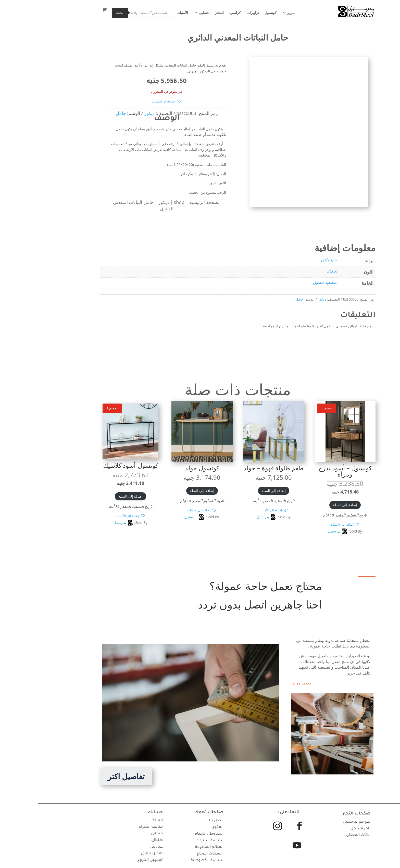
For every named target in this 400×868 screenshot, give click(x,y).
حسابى (166, 14)
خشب (294, 283)
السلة (120, 821)
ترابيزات (215, 14)
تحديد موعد (264, 683)
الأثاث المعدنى (321, 835)
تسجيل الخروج (112, 860)
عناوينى (119, 847)
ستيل (280, 283)
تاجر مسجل (323, 829)
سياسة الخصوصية (169, 861)
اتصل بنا (178, 821)
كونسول (233, 14)
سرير (254, 14)
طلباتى (119, 840)
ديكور (126, 202)
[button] (129, 102)
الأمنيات (145, 14)
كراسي (198, 14)
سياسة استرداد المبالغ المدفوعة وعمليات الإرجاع (172, 847)
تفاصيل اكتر (88, 776)
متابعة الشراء (113, 827)
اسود (294, 272)
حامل (262, 299)
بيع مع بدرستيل (319, 822)
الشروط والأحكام (171, 834)
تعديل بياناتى (114, 854)
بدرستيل (291, 261)
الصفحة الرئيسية (167, 202)
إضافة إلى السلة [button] (307, 505)
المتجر (182, 14)
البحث (83, 13)
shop (141, 202)
